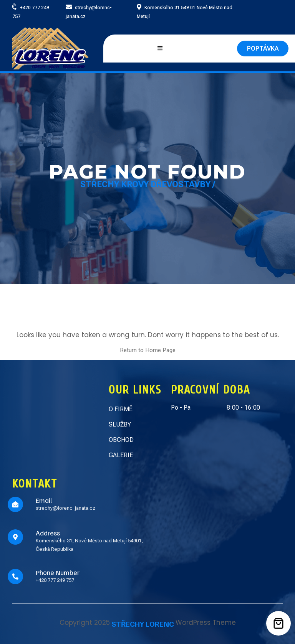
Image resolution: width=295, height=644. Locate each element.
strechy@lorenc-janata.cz (65, 508)
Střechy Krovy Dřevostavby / (148, 184)
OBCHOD (121, 440)
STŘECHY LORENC (143, 624)
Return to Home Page (148, 350)
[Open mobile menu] (160, 49)
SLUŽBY (120, 424)
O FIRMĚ (121, 409)
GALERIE (121, 455)
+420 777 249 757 (55, 580)
